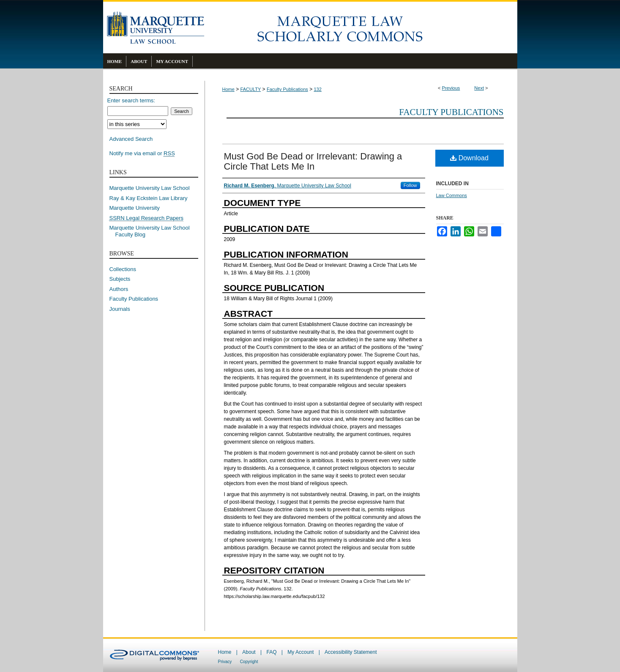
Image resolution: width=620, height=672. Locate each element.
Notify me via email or (142, 154)
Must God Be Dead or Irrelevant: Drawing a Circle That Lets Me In (313, 161)
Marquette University (135, 208)
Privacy (225, 662)
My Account (300, 652)
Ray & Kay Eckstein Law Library (149, 198)
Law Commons (452, 195)
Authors (119, 289)
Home (228, 89)
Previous (451, 88)
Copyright (249, 662)
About (249, 652)
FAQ (271, 652)
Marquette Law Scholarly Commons (361, 27)
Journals (120, 309)
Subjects (120, 279)
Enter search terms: (131, 100)
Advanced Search (131, 139)
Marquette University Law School (150, 188)
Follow (410, 185)
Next (479, 88)
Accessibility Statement (351, 652)
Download (469, 158)
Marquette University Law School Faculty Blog (153, 231)
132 (317, 89)
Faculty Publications (287, 89)
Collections (123, 269)
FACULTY (251, 89)
